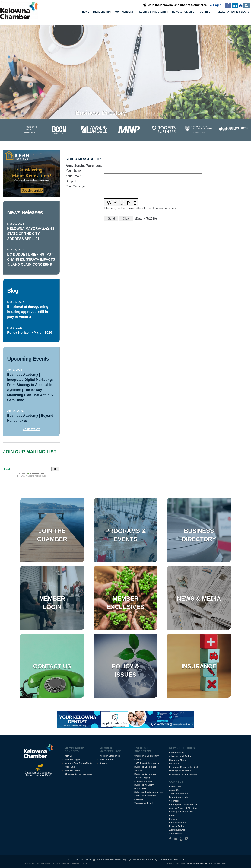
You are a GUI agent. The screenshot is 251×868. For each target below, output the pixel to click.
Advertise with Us (178, 794)
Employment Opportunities (183, 805)
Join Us (69, 756)
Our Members (125, 12)
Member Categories (110, 756)
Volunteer (174, 801)
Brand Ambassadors (180, 797)
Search (103, 763)
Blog (13, 291)
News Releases (25, 212)
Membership (102, 12)
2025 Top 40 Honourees (147, 763)
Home (86, 12)
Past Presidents (178, 823)
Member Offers (72, 770)
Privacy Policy (177, 826)
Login (215, 5)
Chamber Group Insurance (78, 774)
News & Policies (184, 12)
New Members (107, 760)
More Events (31, 429)
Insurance (199, 666)
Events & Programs (154, 12)
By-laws (173, 819)
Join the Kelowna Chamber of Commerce (175, 5)
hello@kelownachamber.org (112, 860)
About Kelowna (177, 830)
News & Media (199, 599)
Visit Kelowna (176, 833)
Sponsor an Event (144, 803)
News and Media (178, 760)
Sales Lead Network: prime (149, 792)
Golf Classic (141, 788)
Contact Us (52, 666)
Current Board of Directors (183, 808)
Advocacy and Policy (180, 756)
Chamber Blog (177, 753)
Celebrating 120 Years (233, 12)
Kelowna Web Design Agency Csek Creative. (205, 863)
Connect (207, 12)
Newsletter (175, 764)
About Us (174, 790)
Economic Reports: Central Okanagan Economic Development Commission (183, 771)
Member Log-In (72, 760)
